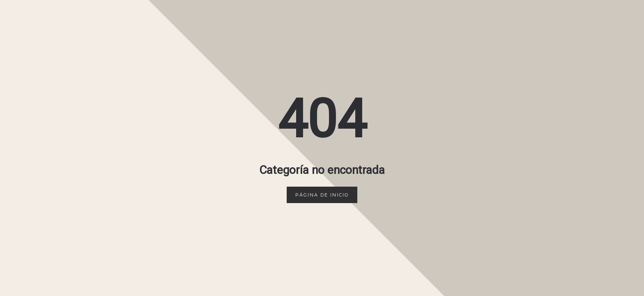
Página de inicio (322, 195)
